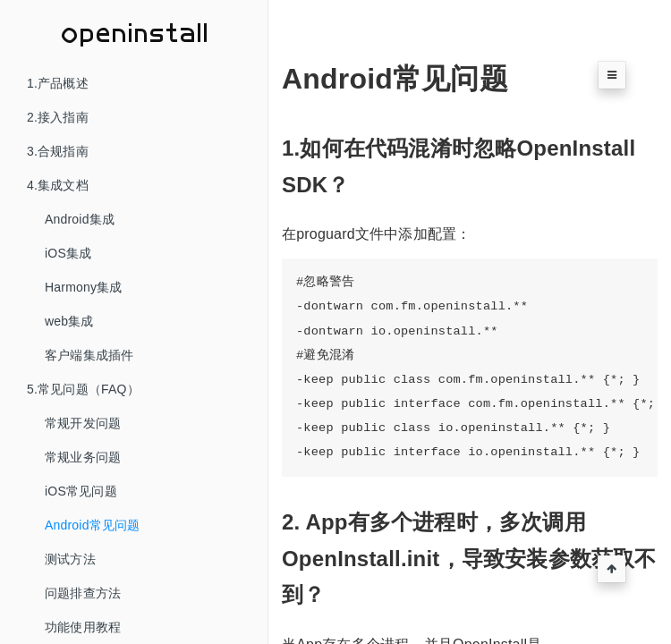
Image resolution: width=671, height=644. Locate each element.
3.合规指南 (58, 151)
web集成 (69, 321)
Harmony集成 (84, 287)
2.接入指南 (58, 117)
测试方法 (70, 559)
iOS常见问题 (81, 491)
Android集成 (80, 219)
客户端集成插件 (89, 355)
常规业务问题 (83, 457)
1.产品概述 (58, 83)
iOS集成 (68, 253)
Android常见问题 (92, 525)
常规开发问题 (83, 423)
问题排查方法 (83, 593)
